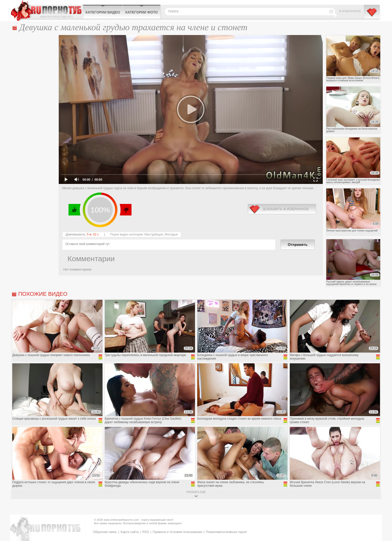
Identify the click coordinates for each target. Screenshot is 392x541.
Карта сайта (129, 532)
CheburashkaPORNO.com (47, 11)
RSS (146, 532)
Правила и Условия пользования (177, 532)
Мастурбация (154, 234)
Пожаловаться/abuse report (226, 532)
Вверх (382, 508)
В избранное (350, 11)
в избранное (282, 209)
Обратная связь (105, 532)
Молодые (171, 234)
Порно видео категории (126, 234)
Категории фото (141, 12)
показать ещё (196, 492)
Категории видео (103, 12)
